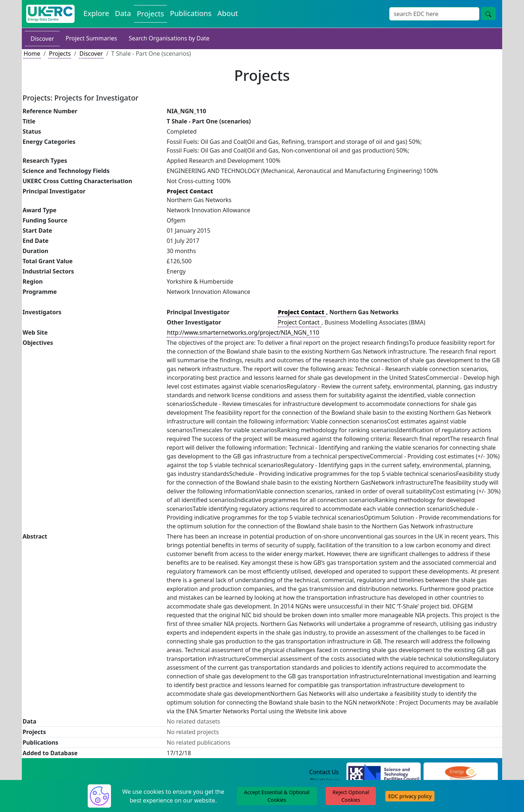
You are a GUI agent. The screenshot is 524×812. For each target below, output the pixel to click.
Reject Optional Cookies (351, 796)
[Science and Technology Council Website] (384, 772)
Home (32, 54)
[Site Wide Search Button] (488, 13)
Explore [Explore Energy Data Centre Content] (96, 13)
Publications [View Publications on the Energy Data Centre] (191, 13)
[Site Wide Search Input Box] (434, 14)
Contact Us (324, 772)
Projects (60, 54)
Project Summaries (91, 38)
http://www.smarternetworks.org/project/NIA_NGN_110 (243, 332)
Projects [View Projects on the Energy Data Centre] (150, 14)
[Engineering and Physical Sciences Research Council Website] (461, 772)
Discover (42, 39)
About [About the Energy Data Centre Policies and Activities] (228, 13)
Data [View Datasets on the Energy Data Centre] (123, 13)
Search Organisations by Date (169, 38)
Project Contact (299, 322)
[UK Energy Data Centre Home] (50, 14)
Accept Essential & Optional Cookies (277, 796)
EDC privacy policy (410, 796)
